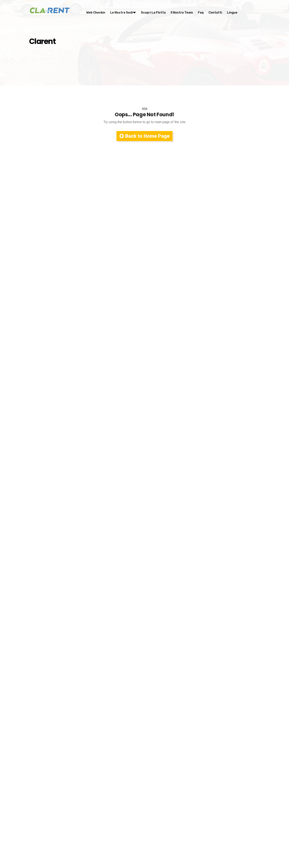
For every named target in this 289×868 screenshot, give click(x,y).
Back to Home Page (144, 136)
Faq (201, 13)
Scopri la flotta (153, 13)
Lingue (232, 13)
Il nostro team (182, 13)
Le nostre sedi (123, 13)
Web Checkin (96, 13)
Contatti (215, 13)
